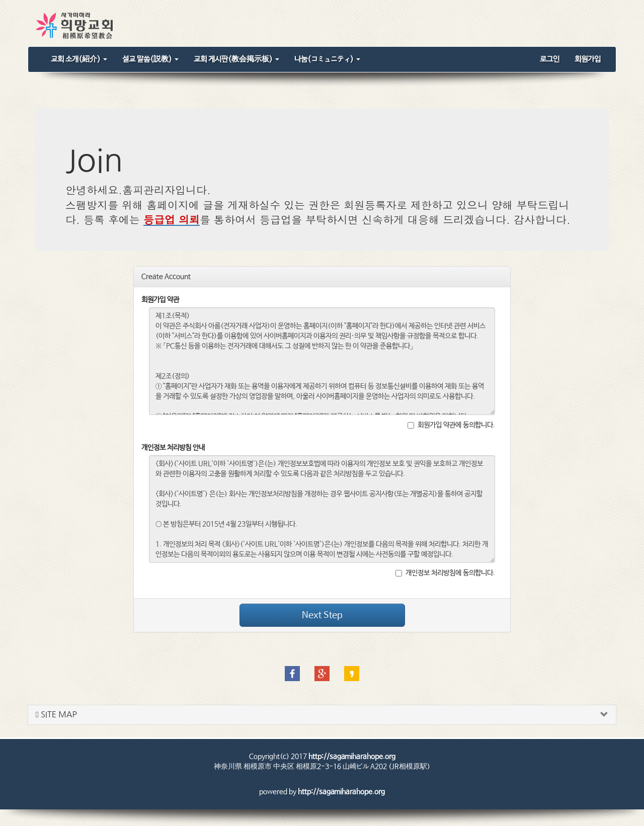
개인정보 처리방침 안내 (173, 448)
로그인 (550, 59)
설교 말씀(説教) (150, 59)
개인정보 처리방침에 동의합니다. (445, 573)
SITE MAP (56, 715)
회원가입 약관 (160, 300)
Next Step (322, 615)
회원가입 (588, 59)
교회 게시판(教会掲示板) (236, 59)
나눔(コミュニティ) (327, 59)
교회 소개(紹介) (79, 59)
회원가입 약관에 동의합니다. (451, 425)
